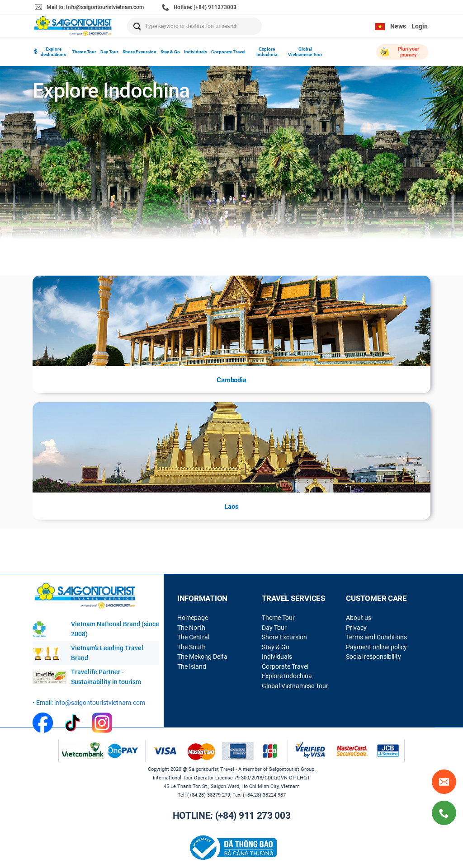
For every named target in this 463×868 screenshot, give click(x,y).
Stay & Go (170, 52)
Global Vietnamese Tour (305, 52)
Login (420, 26)
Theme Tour (84, 52)
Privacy (356, 628)
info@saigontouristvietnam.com (100, 703)
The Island (192, 666)
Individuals (196, 52)
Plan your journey (399, 52)
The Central (193, 637)
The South (191, 647)
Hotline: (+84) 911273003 (199, 7)
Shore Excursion (139, 52)
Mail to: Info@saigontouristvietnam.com (89, 7)
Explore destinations (50, 52)
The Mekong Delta (202, 657)
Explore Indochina (267, 52)
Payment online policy (376, 647)
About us (359, 618)
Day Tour (109, 52)
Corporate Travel (228, 52)
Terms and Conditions (376, 637)
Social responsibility (373, 657)
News (398, 26)
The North (191, 628)
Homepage (193, 618)
